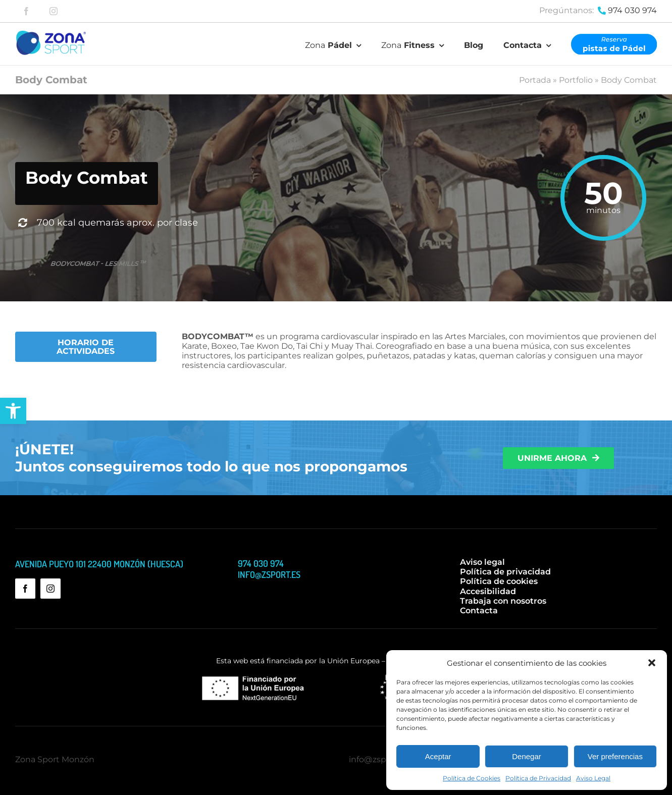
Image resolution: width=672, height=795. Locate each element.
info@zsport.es (379, 759)
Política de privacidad (505, 572)
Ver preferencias (615, 756)
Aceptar (438, 756)
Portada (535, 80)
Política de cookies (499, 581)
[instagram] (54, 11)
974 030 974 (632, 10)
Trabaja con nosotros (503, 601)
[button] (13, 411)
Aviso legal (482, 562)
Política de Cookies (472, 778)
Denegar (527, 756)
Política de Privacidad (538, 778)
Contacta (479, 611)
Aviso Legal (593, 778)
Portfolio (576, 80)
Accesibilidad (488, 591)
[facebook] (26, 11)
